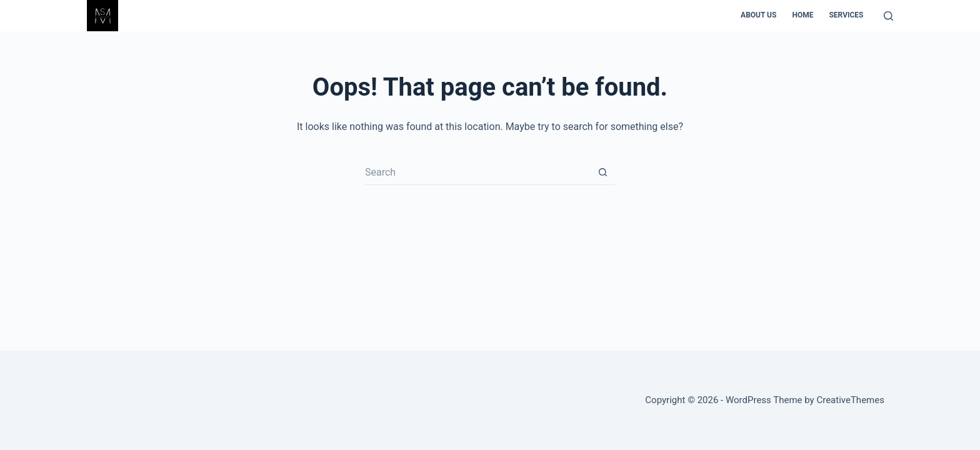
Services (846, 15)
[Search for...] (477, 172)
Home (802, 15)
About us (758, 15)
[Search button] (602, 172)
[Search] (888, 16)
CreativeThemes (850, 400)
